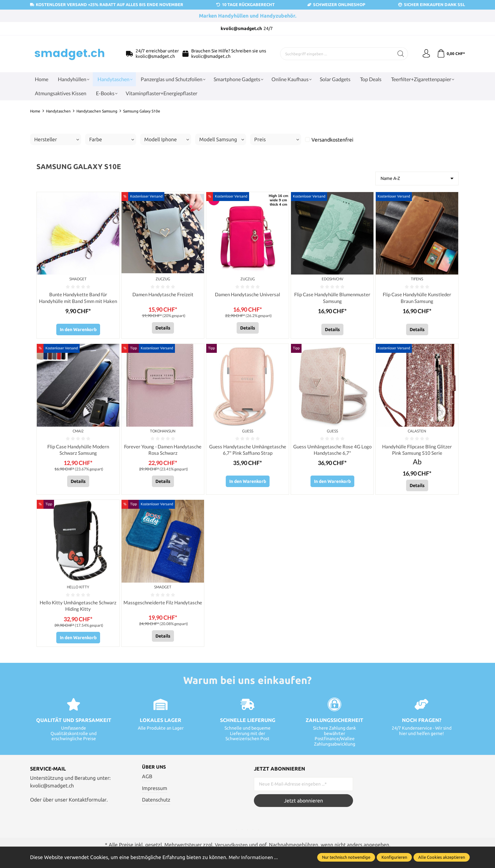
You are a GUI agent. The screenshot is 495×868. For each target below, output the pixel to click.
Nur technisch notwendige (346, 857)
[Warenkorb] (450, 54)
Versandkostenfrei (332, 140)
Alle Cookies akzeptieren (442, 857)
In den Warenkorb (78, 331)
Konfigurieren (394, 857)
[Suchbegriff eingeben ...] (336, 54)
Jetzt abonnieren (303, 804)
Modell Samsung (222, 139)
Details (163, 328)
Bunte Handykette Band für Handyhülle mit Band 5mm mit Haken (78, 299)
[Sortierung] (417, 178)
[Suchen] (400, 54)
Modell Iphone (167, 139)
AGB (147, 781)
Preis (277, 139)
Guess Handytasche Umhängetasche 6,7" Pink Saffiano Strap (248, 452)
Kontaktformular (88, 803)
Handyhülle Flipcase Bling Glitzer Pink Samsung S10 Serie (417, 452)
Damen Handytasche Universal (248, 295)
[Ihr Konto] (424, 54)
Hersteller (57, 139)
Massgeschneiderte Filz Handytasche (163, 609)
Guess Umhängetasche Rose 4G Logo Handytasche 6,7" (332, 452)
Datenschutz (156, 804)
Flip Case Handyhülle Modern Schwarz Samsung (78, 452)
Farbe (112, 139)
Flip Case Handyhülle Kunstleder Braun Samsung (417, 298)
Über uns (155, 771)
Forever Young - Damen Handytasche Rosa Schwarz (163, 452)
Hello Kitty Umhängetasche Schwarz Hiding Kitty (78, 609)
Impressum (155, 793)
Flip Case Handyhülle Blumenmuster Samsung (332, 298)
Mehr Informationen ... (254, 857)
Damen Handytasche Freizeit (163, 295)
